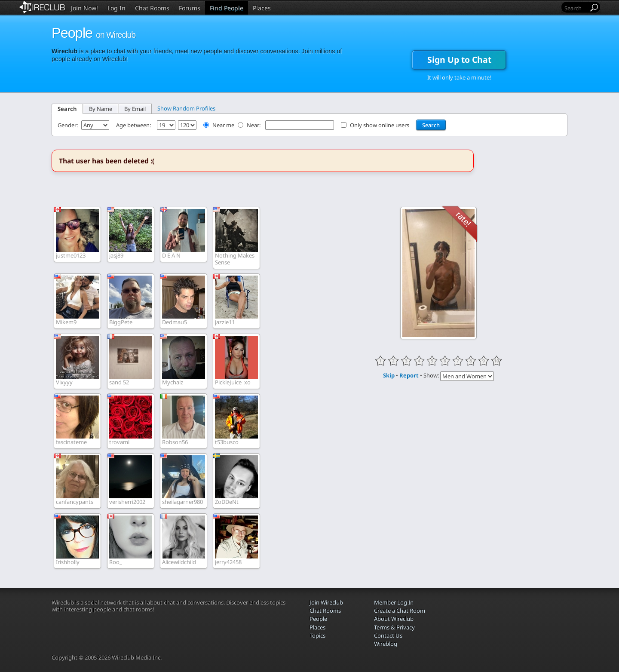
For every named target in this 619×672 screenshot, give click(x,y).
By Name (101, 109)
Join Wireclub (326, 602)
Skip (389, 375)
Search (67, 109)
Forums (190, 8)
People (318, 619)
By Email (135, 109)
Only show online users (380, 125)
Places (262, 8)
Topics (317, 635)
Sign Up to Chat (459, 60)
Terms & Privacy (394, 627)
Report (409, 375)
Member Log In (394, 602)
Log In (116, 8)
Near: (254, 125)
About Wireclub (394, 619)
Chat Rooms (152, 8)
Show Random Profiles (186, 108)
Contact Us (388, 635)
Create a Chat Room (400, 611)
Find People (227, 8)
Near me (223, 125)
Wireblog (386, 644)
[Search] (576, 8)
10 (496, 361)
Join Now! (84, 8)
